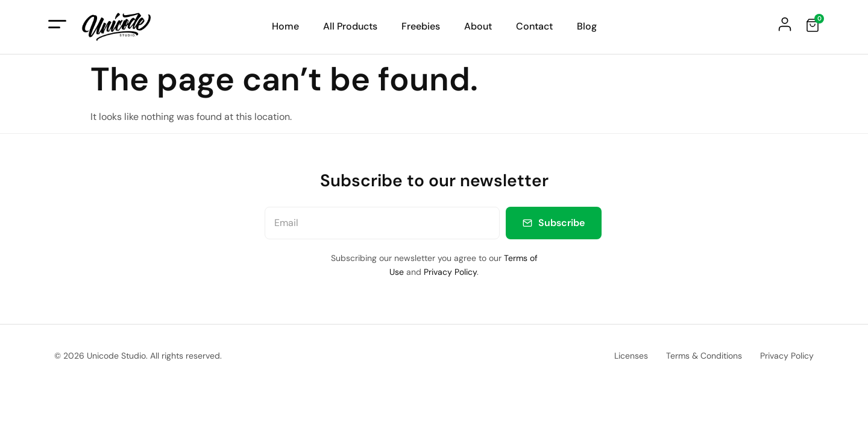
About (478, 27)
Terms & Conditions (704, 356)
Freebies (421, 27)
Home (285, 27)
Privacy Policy (450, 272)
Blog (587, 27)
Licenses (631, 356)
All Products (350, 27)
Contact (534, 27)
